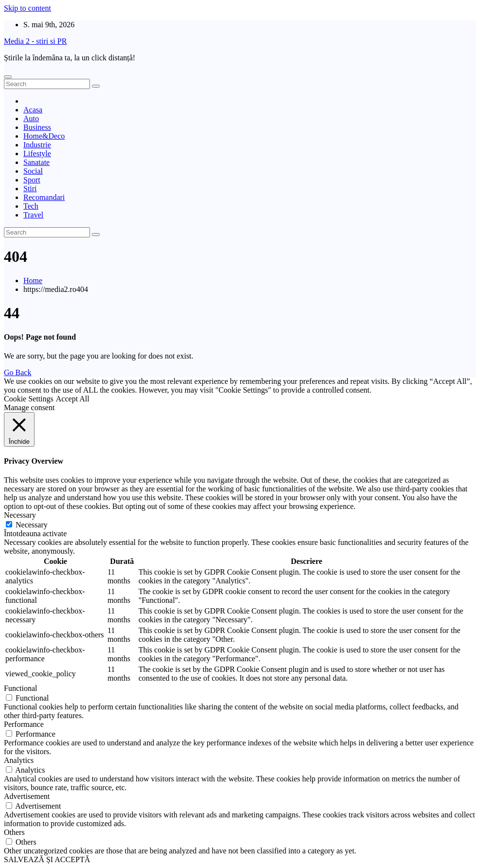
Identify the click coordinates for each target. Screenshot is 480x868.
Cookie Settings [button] (29, 399)
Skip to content (27, 8)
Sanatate (36, 162)
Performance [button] (24, 724)
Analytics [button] (19, 760)
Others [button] (14, 832)
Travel (33, 215)
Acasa (33, 110)
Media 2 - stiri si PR (35, 41)
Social (33, 171)
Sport (32, 180)
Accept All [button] (73, 399)
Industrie (37, 145)
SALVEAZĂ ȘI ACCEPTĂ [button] (47, 859)
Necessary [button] (20, 515)
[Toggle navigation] (8, 77)
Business (37, 127)
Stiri (30, 189)
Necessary (32, 525)
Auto (31, 118)
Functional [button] (20, 688)
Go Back (18, 372)
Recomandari (44, 197)
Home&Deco (44, 136)
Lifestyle (37, 154)
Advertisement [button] (27, 796)
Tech (31, 206)
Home (33, 280)
